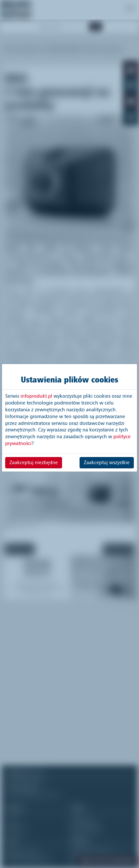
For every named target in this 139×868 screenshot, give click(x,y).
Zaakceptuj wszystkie (107, 463)
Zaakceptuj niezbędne (34, 463)
